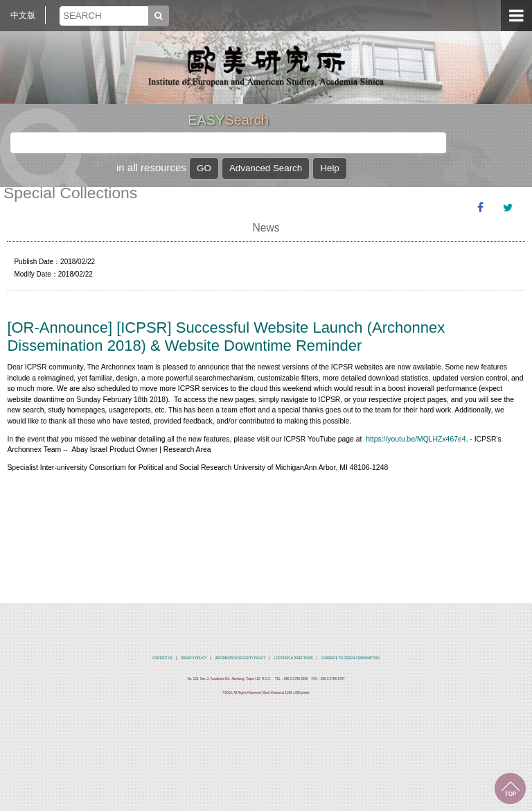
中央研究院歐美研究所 (266, 66)
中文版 (23, 15)
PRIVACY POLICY (194, 658)
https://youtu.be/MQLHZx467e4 (416, 439)
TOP (510, 788)
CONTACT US (162, 658)
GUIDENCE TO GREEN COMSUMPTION (351, 658)
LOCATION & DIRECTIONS (294, 658)
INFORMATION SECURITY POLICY (241, 658)
